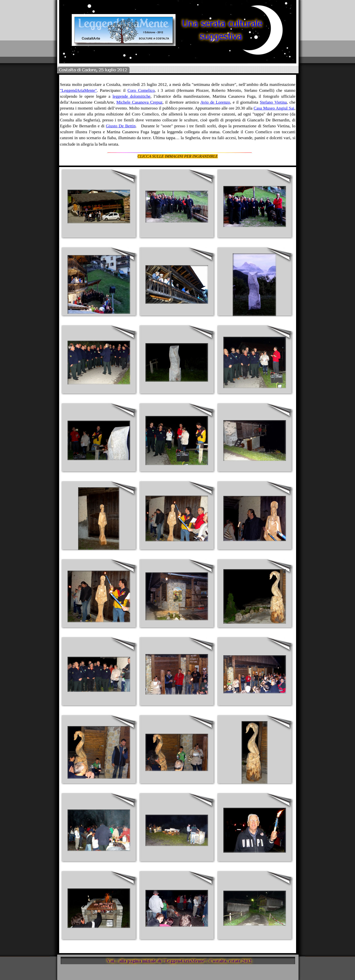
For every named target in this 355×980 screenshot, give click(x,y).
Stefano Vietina (273, 102)
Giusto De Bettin (121, 126)
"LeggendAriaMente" (78, 90)
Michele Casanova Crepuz (139, 102)
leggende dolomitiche (131, 96)
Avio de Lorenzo (215, 102)
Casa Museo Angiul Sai (274, 108)
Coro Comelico (141, 90)
